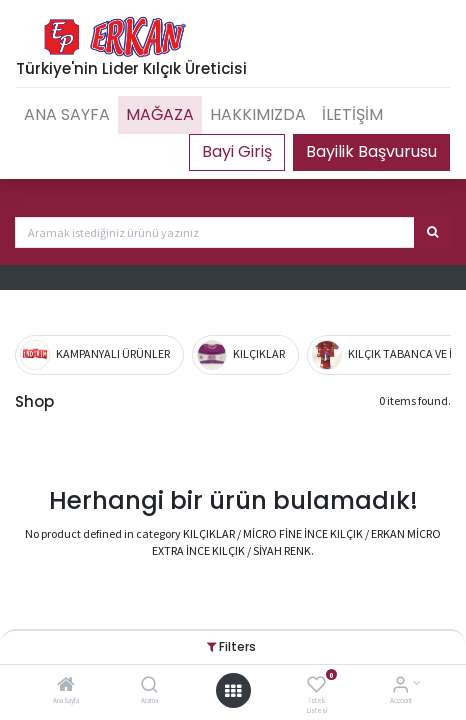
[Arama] (149, 686)
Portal (237, 152)
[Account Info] (400, 686)
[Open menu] (233, 691)
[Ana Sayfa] (66, 686)
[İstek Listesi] (316, 686)
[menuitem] (67, 115)
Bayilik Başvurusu (371, 151)
